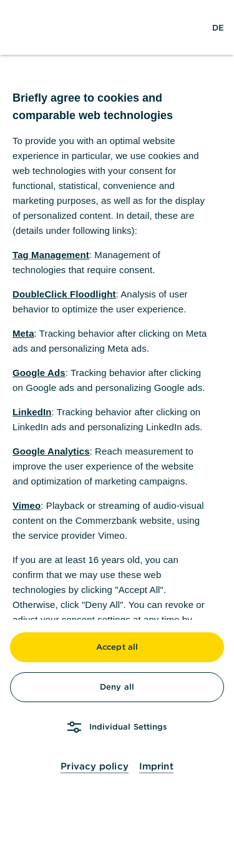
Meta (23, 333)
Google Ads (39, 373)
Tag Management (51, 255)
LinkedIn (32, 412)
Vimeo (27, 505)
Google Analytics (51, 451)
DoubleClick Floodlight (64, 294)
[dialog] (117, 434)
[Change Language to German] (218, 27)
